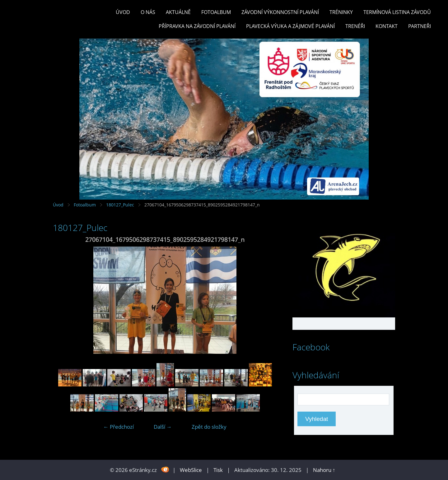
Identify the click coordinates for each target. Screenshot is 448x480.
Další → (163, 427)
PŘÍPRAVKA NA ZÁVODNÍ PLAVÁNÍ (197, 26)
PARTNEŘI (420, 26)
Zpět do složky (209, 427)
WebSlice (191, 470)
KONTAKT (387, 26)
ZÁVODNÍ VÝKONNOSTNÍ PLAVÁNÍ (280, 12)
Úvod (123, 12)
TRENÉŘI (355, 26)
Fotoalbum (216, 12)
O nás (148, 12)
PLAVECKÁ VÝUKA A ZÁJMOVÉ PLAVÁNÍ (290, 26)
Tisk (218, 470)
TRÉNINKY (341, 12)
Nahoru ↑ (324, 470)
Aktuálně (178, 12)
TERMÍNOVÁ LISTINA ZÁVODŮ (397, 12)
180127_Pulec (120, 205)
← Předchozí (119, 427)
